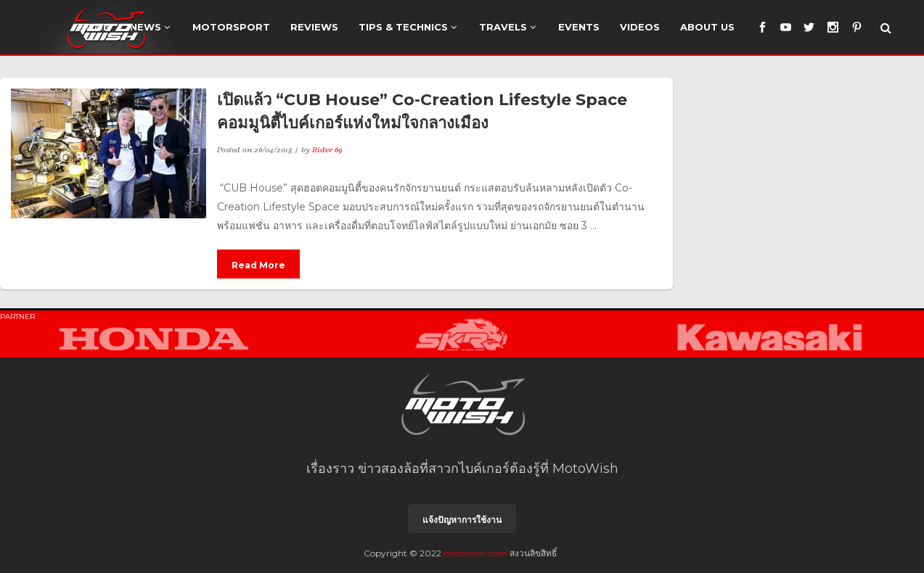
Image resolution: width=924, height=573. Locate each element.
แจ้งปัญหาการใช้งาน (462, 514)
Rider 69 (327, 149)
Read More (258, 265)
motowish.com (475, 547)
